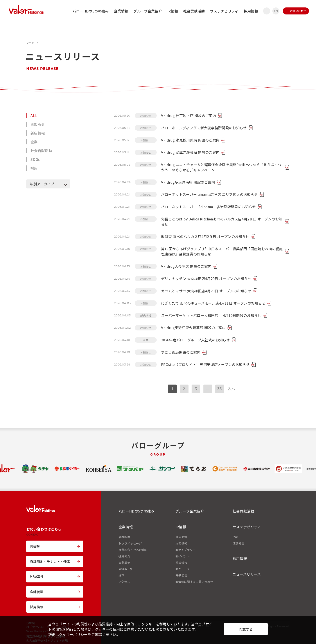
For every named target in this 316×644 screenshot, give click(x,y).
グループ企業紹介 (148, 11)
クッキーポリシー (73, 634)
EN (276, 11)
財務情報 (181, 543)
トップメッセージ (130, 543)
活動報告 (238, 543)
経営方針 (181, 537)
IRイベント (183, 556)
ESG (235, 537)
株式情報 (181, 563)
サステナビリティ (224, 11)
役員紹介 (124, 556)
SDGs (35, 159)
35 (220, 389)
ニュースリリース (247, 574)
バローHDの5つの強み (91, 11)
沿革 (121, 575)
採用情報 (251, 11)
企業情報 (121, 11)
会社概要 (124, 537)
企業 (34, 142)
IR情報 (173, 11)
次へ (232, 389)
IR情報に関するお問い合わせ (194, 582)
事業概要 (124, 563)
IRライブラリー (186, 550)
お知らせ (38, 124)
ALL (34, 115)
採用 (34, 168)
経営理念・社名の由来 (133, 550)
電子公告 (181, 575)
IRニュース (183, 569)
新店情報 (38, 133)
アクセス (124, 582)
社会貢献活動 (194, 11)
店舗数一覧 (126, 569)
